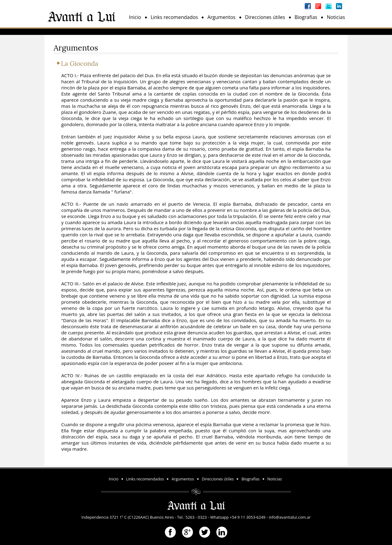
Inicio (135, 17)
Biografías (306, 17)
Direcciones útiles (265, 17)
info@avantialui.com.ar (290, 517)
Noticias (336, 17)
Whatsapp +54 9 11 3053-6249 (238, 517)
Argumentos (221, 17)
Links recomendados (174, 17)
